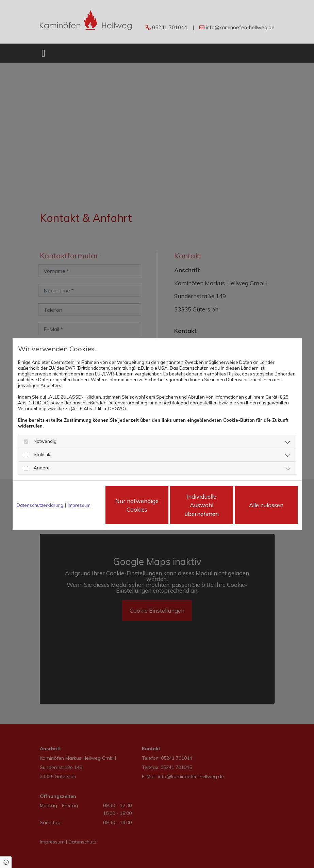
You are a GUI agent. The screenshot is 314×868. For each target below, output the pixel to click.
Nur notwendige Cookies (137, 505)
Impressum (79, 505)
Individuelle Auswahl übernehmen (202, 505)
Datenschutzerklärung (40, 505)
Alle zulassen (266, 505)
